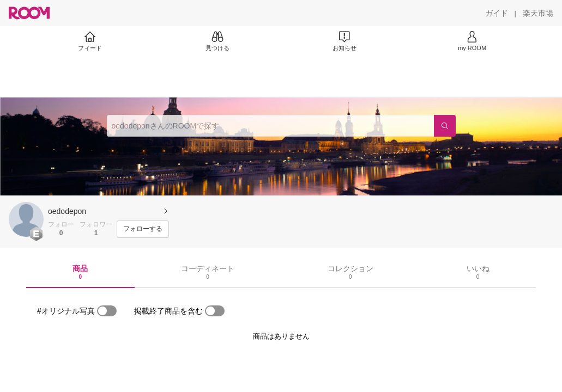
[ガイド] (497, 13)
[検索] (445, 126)
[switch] (107, 311)
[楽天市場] (538, 13)
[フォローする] (143, 229)
